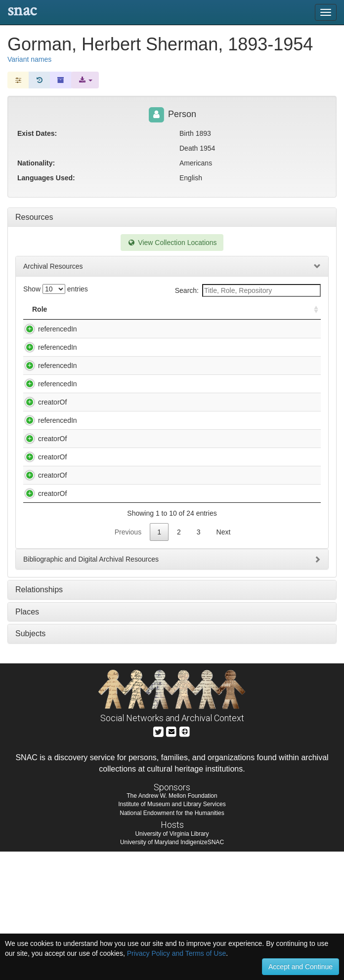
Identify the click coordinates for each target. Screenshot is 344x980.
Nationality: (36, 163)
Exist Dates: (37, 133)
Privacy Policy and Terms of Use (176, 953)
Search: (248, 290)
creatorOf (43, 442)
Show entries (56, 289)
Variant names (29, 59)
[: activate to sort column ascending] (312, 309)
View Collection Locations (172, 243)
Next (224, 660)
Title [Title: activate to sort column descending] (88, 309)
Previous (128, 660)
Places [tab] (27, 740)
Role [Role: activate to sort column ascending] (40, 309)
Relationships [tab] (39, 718)
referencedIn (48, 329)
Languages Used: (46, 178)
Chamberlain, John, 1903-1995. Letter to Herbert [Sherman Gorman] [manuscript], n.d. (140, 556)
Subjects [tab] (30, 762)
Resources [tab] (34, 217)
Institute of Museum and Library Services (172, 933)
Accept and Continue (301, 967)
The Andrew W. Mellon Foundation (172, 924)
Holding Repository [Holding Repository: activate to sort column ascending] (255, 309)
